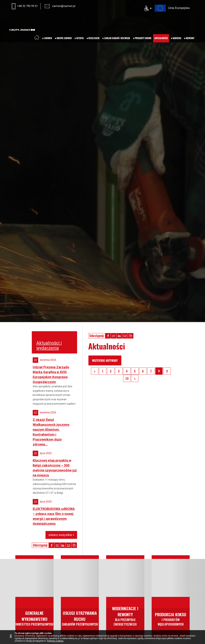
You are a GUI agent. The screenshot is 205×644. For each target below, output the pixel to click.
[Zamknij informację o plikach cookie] (12, 637)
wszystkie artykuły (105, 360)
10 (127, 378)
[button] (108, 336)
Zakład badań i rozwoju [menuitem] (117, 38)
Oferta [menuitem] (80, 38)
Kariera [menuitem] (177, 38)
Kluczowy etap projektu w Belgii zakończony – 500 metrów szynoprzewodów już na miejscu (55, 468)
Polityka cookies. (55, 641)
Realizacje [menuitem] (94, 38)
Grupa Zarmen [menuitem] (64, 38)
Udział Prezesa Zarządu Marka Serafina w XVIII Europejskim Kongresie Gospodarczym (51, 374)
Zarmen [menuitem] (48, 38)
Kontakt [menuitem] (190, 38)
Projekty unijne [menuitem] (143, 38)
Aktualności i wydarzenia (49, 345)
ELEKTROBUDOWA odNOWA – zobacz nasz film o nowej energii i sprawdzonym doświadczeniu (54, 516)
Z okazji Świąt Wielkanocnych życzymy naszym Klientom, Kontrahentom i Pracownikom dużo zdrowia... (51, 432)
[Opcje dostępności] (148, 8)
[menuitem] (37, 37)
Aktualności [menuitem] (161, 38)
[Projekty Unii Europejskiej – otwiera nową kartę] (172, 8)
